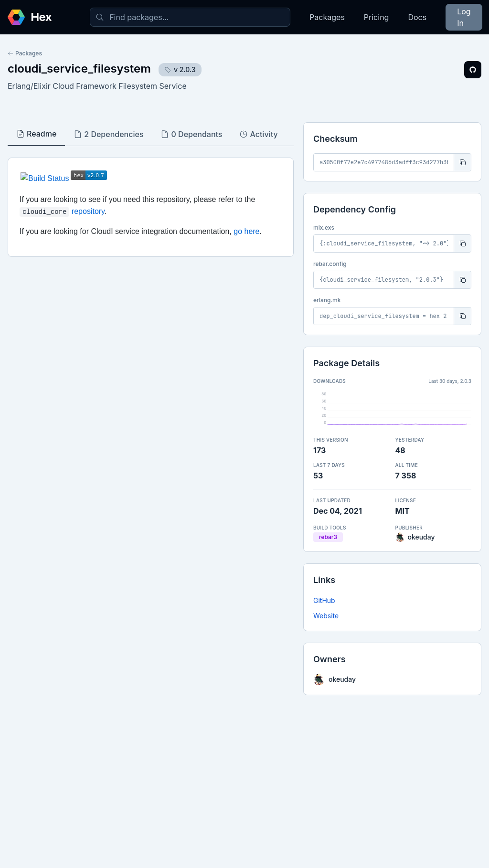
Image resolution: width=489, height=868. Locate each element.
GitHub (324, 600)
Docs (417, 17)
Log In (464, 17)
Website (326, 616)
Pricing (377, 17)
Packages (327, 17)
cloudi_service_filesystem (79, 69)
